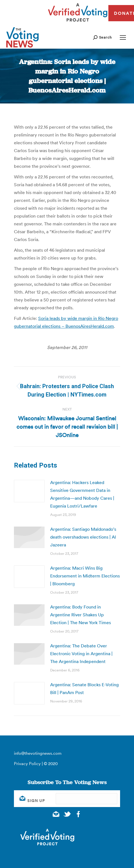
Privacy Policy (27, 764)
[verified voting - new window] (78, 22)
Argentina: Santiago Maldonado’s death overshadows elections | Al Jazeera (83, 537)
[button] (102, 37)
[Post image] (29, 491)
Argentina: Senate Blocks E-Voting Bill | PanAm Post (84, 688)
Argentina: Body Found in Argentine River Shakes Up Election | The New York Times (81, 615)
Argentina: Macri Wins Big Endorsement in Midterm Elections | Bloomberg (85, 576)
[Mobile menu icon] (123, 37)
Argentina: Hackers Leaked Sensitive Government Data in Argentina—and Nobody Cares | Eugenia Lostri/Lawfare (82, 494)
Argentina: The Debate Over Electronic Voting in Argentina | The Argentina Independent (81, 654)
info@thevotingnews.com (38, 753)
